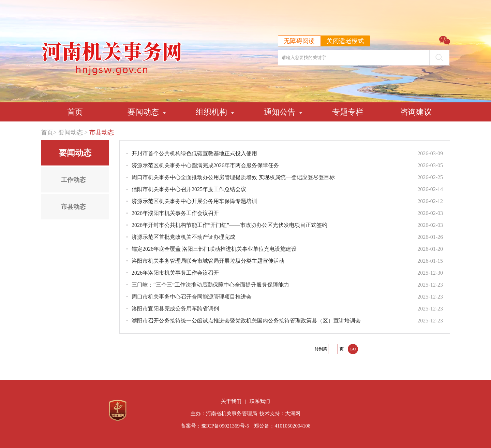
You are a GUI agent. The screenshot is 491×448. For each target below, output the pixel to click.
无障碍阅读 (299, 41)
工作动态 (73, 180)
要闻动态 (143, 112)
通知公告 (280, 112)
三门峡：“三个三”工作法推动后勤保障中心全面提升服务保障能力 (210, 285)
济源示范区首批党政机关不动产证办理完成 (183, 237)
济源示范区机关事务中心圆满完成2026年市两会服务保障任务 (205, 165)
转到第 (321, 349)
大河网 (293, 414)
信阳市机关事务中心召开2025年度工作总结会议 (189, 189)
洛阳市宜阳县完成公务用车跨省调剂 (175, 309)
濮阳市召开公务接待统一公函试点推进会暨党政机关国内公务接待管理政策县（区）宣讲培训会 (246, 321)
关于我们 (231, 401)
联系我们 (260, 401)
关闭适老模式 (345, 41)
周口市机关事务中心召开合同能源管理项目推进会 (192, 297)
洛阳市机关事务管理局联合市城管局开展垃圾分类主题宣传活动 (208, 261)
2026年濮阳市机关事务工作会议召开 (175, 213)
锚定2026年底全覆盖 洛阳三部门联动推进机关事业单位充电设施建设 (214, 249)
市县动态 (102, 132)
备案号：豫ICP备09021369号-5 (215, 426)
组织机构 (211, 112)
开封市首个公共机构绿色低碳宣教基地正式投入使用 (194, 153)
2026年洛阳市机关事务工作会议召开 (175, 273)
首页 (75, 112)
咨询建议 (416, 112)
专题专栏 (348, 112)
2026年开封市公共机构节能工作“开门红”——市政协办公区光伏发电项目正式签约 (229, 225)
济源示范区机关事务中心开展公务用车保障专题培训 (194, 201)
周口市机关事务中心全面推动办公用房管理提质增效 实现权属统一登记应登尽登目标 (233, 177)
